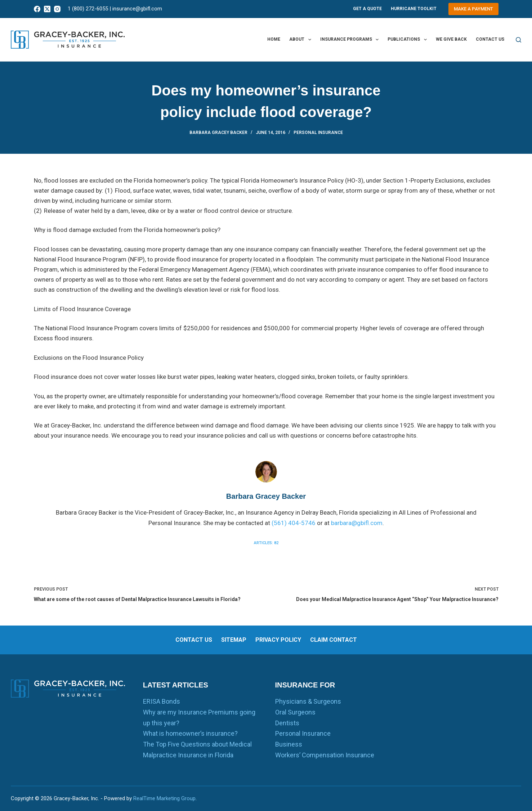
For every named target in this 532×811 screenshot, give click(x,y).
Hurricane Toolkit (414, 9)
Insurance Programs (351, 40)
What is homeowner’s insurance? (190, 733)
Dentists (287, 723)
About (301, 40)
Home (274, 39)
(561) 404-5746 (294, 523)
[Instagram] (57, 9)
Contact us (490, 39)
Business (289, 744)
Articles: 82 (266, 543)
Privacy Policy (278, 640)
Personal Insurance (318, 133)
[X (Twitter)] (47, 9)
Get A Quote (367, 9)
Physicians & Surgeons (308, 701)
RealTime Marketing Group (164, 798)
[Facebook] (37, 9)
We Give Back (451, 39)
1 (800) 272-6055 (88, 9)
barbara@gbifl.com (357, 523)
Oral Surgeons (295, 712)
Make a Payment (473, 9)
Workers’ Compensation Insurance (325, 755)
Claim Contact (334, 640)
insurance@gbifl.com (137, 9)
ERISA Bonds (162, 701)
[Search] (518, 40)
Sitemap (234, 640)
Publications (408, 40)
